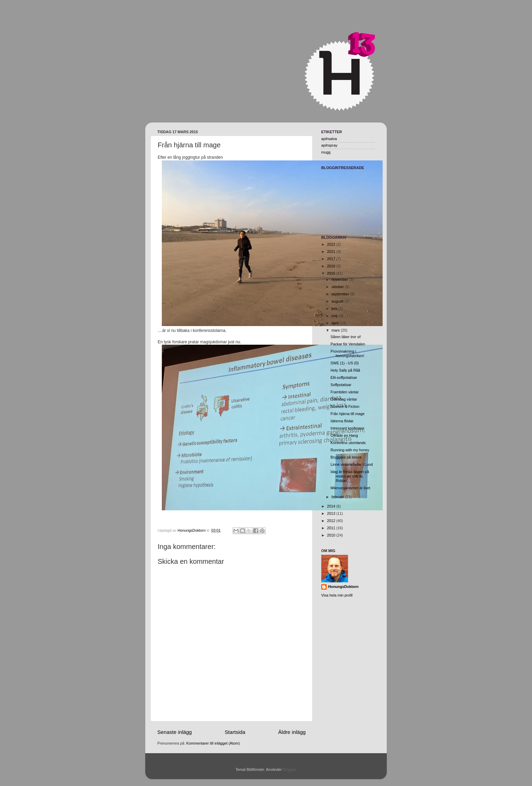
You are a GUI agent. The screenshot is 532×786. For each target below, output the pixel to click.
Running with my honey (350, 450)
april (336, 323)
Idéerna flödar (342, 421)
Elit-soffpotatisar (344, 377)
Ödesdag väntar (344, 399)
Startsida (235, 732)
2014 (332, 506)
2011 (332, 528)
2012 (332, 521)
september (341, 294)
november (340, 279)
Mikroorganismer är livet (350, 488)
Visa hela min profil (337, 595)
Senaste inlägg (175, 732)
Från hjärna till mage (347, 414)
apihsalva (329, 139)
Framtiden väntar (345, 392)
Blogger (289, 769)
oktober (338, 287)
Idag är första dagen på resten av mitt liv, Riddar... (350, 476)
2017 (332, 259)
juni (335, 308)
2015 (332, 273)
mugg (326, 152)
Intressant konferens (347, 428)
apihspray (329, 145)
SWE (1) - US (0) (345, 363)
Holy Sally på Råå (345, 370)
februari (338, 497)
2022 (332, 244)
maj (335, 316)
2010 (332, 535)
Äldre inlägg (292, 732)
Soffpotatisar (341, 385)
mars (336, 330)
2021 (332, 252)
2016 (332, 266)
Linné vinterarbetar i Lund (352, 464)
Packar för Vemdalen (348, 344)
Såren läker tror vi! (346, 337)
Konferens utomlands (348, 443)
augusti (338, 301)
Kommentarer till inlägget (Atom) (213, 743)
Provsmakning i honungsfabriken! (347, 353)
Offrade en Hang (344, 435)
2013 (332, 513)
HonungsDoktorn (343, 587)
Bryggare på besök (346, 457)
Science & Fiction (345, 406)
